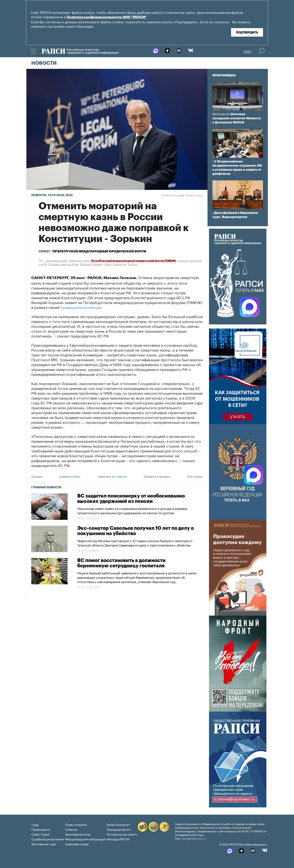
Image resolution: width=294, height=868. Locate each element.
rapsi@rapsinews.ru (194, 838)
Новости (44, 63)
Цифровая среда (77, 844)
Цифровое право (57, 260)
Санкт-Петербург (115, 264)
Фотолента (221, 114)
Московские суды (44, 844)
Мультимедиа (224, 75)
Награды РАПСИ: (119, 839)
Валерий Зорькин (91, 264)
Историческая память (122, 834)
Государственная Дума (63, 264)
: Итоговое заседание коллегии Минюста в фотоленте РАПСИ (237, 118)
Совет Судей (40, 834)
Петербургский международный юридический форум (99, 251)
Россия (132, 264)
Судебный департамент (48, 839)
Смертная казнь (79, 260)
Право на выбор (76, 824)
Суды (35, 824)
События (71, 829)
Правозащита (41, 829)
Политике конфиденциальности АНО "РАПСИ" (107, 17)
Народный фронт (119, 829)
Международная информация (85, 839)
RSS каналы (195, 476)
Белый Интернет (118, 824)
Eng (248, 51)
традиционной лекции (81, 307)
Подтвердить (247, 32)
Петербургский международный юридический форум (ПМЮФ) (134, 261)
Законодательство (78, 834)
